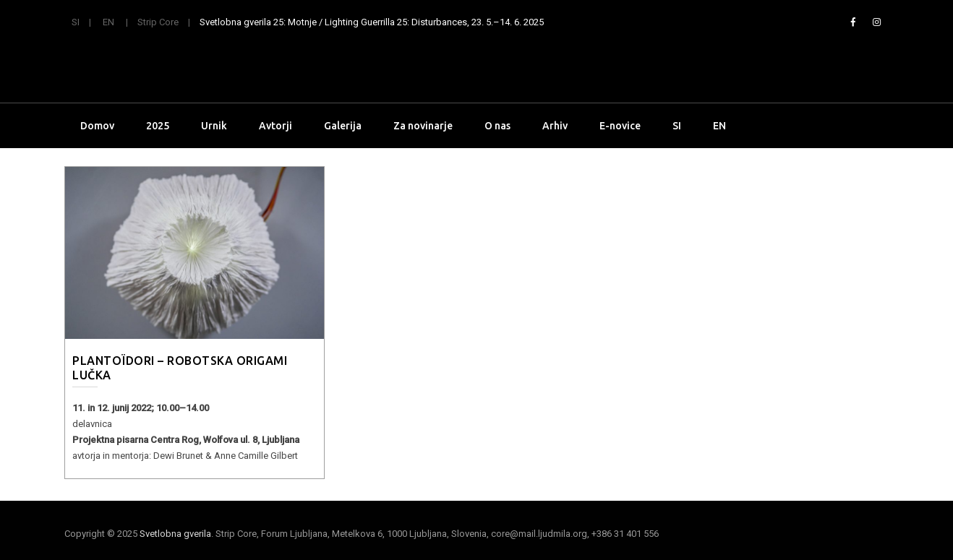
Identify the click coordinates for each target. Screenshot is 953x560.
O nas (497, 126)
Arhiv (555, 126)
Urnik (214, 126)
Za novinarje (423, 126)
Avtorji (275, 126)
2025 (158, 126)
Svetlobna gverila (175, 534)
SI (76, 22)
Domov (97, 126)
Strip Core (158, 22)
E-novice (620, 126)
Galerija (343, 126)
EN (108, 22)
